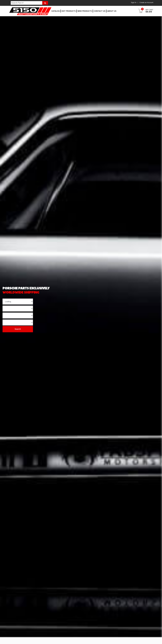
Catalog (56, 11)
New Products (85, 11)
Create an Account (146, 2)
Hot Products (69, 11)
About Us (112, 11)
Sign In (133, 2)
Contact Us (100, 11)
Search (20, 328)
